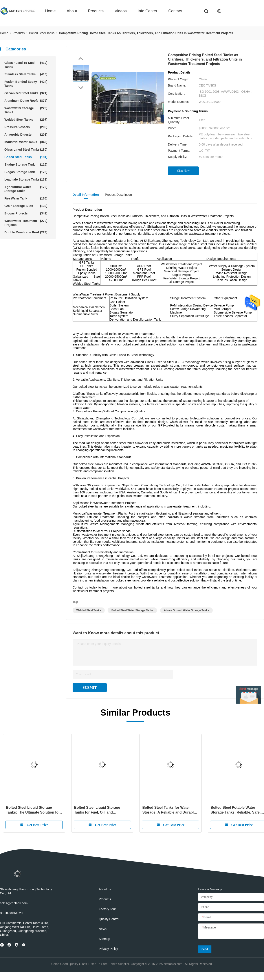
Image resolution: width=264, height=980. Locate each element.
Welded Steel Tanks (26, 120)
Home (50, 11)
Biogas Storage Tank (26, 172)
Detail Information (86, 195)
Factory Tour (107, 909)
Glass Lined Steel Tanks (26, 149)
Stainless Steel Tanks (26, 74)
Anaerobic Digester (26, 135)
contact (175, 11)
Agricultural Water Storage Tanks (26, 189)
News (103, 929)
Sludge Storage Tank (26, 164)
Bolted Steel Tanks (26, 157)
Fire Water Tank (26, 198)
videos (121, 11)
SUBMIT (90, 687)
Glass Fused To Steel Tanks (26, 65)
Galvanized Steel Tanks (26, 93)
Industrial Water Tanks (26, 142)
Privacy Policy (108, 949)
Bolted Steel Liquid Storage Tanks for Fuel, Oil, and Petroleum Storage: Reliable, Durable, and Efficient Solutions (101, 810)
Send (205, 949)
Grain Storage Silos (26, 206)
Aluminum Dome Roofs (26, 101)
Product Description (118, 195)
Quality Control (109, 919)
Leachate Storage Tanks (26, 179)
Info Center (148, 11)
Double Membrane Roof (26, 232)
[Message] (231, 931)
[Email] (231, 917)
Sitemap (104, 939)
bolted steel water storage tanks (132, 610)
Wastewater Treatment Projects (26, 223)
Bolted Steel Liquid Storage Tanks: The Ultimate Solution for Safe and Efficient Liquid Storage (34, 810)
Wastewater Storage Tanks (26, 110)
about (72, 11)
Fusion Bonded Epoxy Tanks (26, 84)
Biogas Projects (26, 213)
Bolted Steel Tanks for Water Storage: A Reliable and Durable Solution (169, 810)
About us (105, 889)
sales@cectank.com (14, 903)
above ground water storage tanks (186, 610)
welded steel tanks (89, 610)
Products (96, 11)
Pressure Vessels (26, 127)
